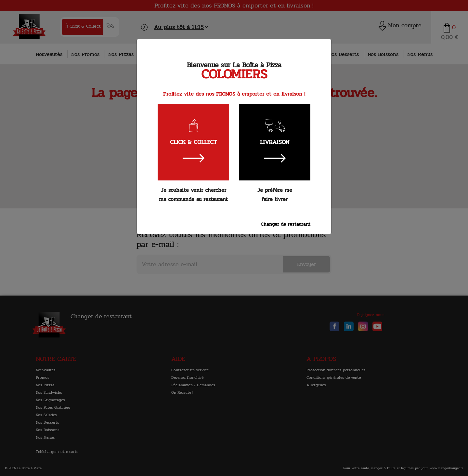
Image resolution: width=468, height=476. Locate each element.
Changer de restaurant (286, 224)
